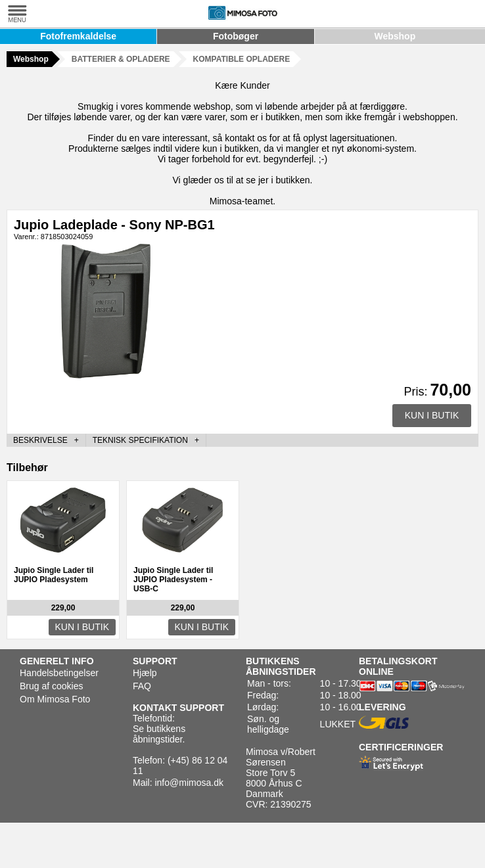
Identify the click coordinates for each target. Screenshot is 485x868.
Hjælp (145, 673)
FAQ (142, 686)
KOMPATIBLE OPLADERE (242, 59)
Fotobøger (236, 36)
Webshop (395, 36)
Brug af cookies (52, 686)
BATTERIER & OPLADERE (121, 59)
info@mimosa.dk (189, 783)
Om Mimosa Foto (55, 699)
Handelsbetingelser (59, 673)
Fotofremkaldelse (78, 36)
